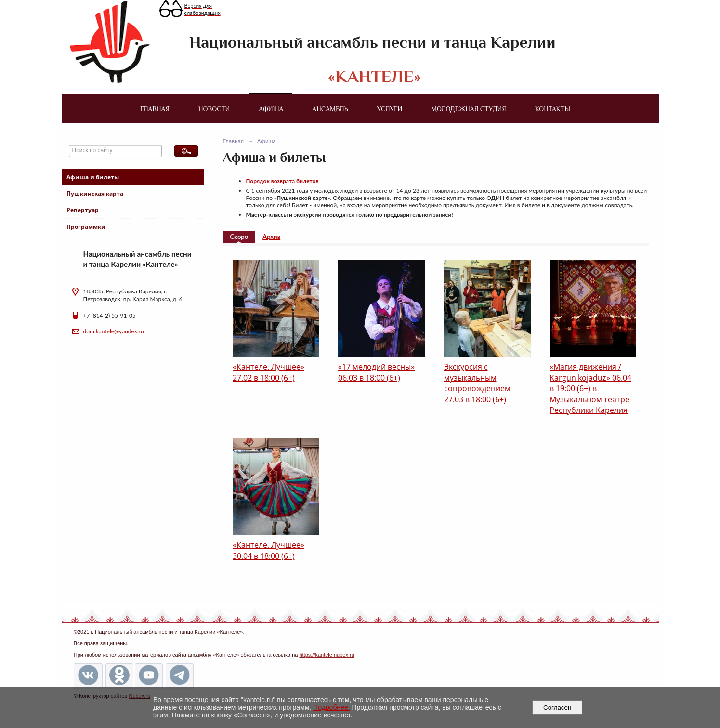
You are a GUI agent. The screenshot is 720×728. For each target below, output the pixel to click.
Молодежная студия (469, 109)
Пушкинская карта (95, 193)
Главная (155, 109)
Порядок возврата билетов (282, 181)
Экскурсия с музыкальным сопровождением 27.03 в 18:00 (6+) (477, 383)
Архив (271, 237)
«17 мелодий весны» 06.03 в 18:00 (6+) (376, 372)
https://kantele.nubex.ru (327, 655)
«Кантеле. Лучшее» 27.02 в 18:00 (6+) (268, 372)
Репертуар (83, 210)
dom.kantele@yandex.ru (114, 331)
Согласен (557, 708)
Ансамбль (330, 109)
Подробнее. (332, 707)
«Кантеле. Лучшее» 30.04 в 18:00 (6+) (268, 550)
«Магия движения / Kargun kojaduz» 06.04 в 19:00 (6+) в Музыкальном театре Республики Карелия (590, 388)
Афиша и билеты (93, 177)
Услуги (390, 109)
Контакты (553, 109)
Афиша (271, 109)
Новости (214, 109)
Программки (86, 227)
